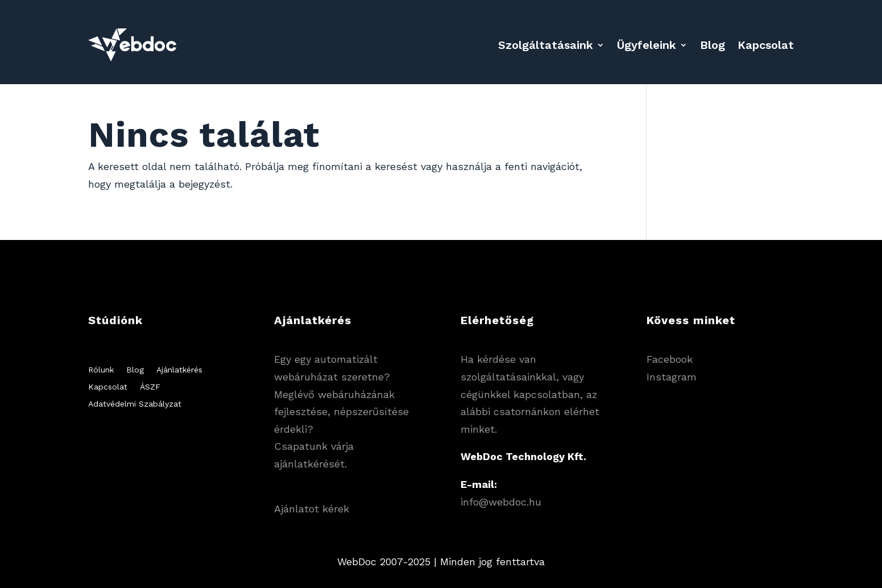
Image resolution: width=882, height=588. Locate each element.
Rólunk (101, 370)
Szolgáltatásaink (546, 45)
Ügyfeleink (647, 45)
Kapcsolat (766, 45)
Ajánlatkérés (179, 370)
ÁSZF (150, 387)
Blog (713, 45)
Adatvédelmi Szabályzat (135, 404)
